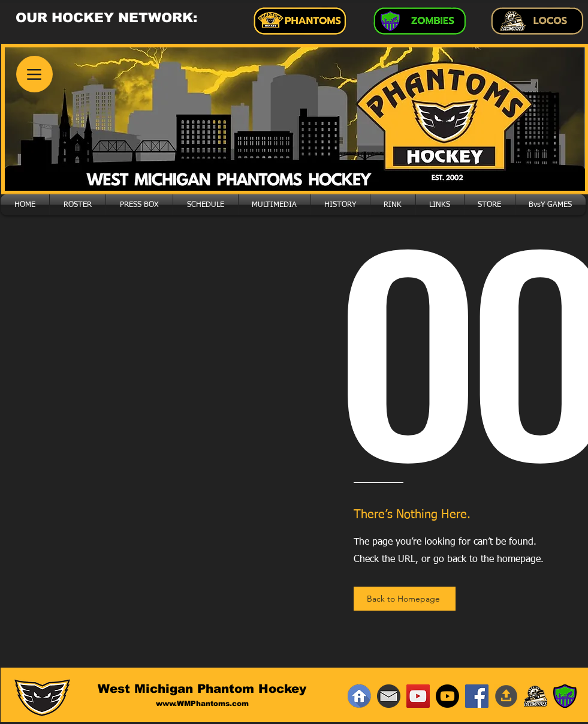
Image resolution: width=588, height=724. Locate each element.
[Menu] (34, 74)
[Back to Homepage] (405, 599)
